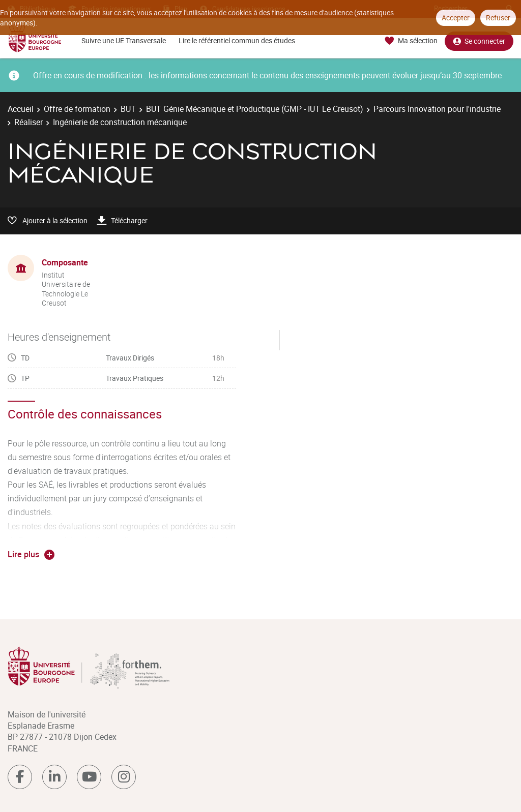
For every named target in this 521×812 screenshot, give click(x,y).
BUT (128, 109)
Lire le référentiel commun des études (237, 40)
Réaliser (28, 122)
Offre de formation (77, 109)
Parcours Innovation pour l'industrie (437, 109)
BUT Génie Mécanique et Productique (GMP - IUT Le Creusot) (255, 109)
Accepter (456, 18)
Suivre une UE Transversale (124, 40)
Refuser (498, 18)
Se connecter (479, 41)
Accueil (21, 109)
